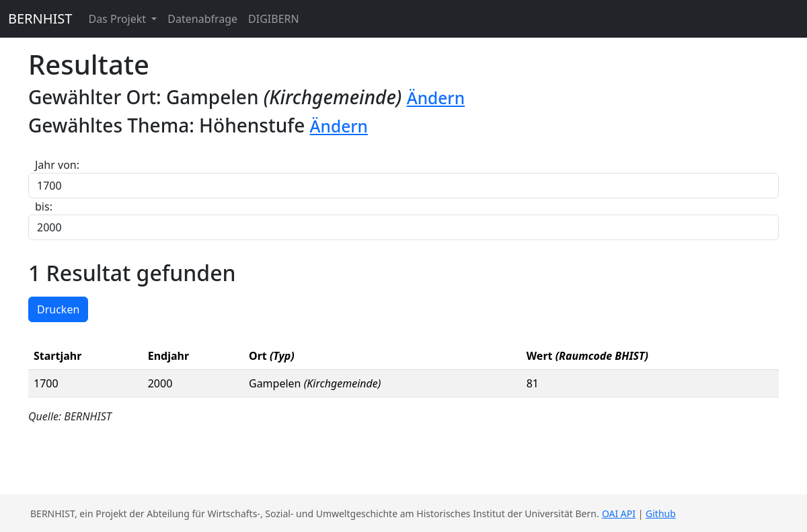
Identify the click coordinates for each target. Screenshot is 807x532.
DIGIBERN (274, 19)
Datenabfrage (202, 19)
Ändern (436, 98)
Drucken (58, 309)
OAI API (619, 514)
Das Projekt (118, 19)
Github (661, 514)
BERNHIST (40, 18)
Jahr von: (57, 165)
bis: (44, 206)
